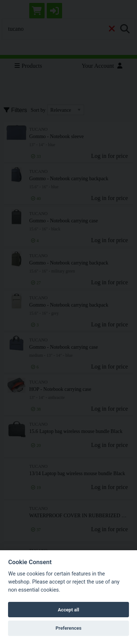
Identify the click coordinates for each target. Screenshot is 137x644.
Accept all (68, 610)
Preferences (68, 628)
